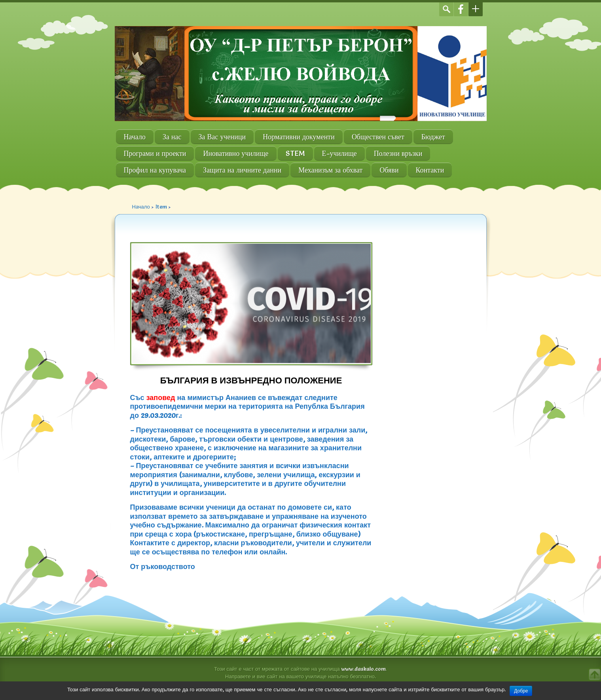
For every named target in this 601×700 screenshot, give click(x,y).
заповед (161, 397)
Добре (521, 691)
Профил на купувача (155, 170)
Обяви (389, 170)
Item (161, 207)
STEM (295, 153)
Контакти (430, 170)
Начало (135, 137)
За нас (172, 137)
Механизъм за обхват (330, 170)
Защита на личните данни (242, 170)
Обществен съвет (378, 137)
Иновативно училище (236, 153)
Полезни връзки (398, 153)
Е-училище (339, 153)
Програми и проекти (155, 153)
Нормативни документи (299, 137)
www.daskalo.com (364, 669)
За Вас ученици (222, 137)
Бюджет (433, 137)
